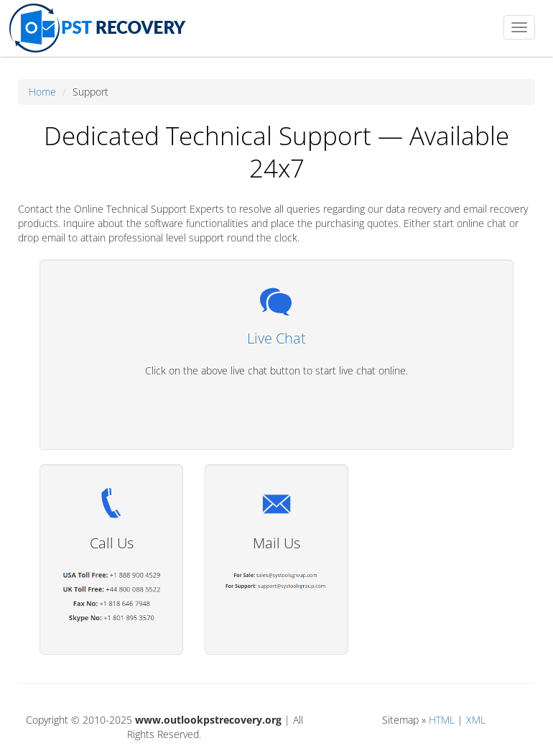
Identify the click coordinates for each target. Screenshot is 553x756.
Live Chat (276, 338)
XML (476, 720)
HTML (442, 720)
